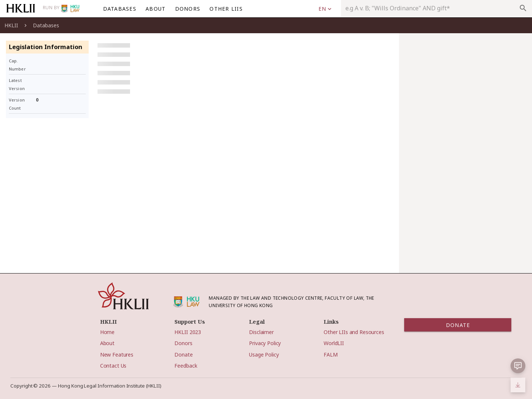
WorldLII (334, 343)
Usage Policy (264, 355)
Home (107, 332)
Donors (183, 343)
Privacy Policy (265, 343)
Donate (183, 355)
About (107, 343)
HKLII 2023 (188, 332)
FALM (330, 355)
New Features (117, 355)
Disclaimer (261, 332)
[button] (518, 366)
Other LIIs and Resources (354, 332)
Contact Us (113, 366)
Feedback (186, 366)
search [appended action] (523, 8)
